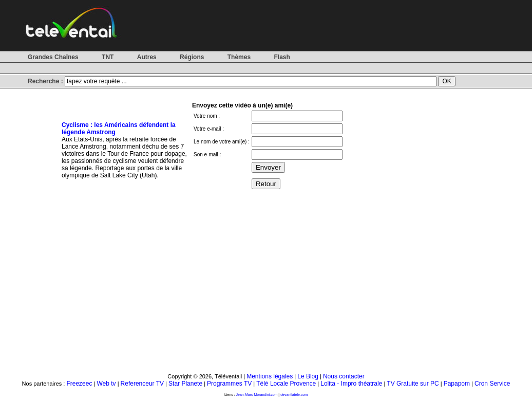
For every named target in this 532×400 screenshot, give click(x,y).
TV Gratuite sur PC (413, 384)
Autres (147, 57)
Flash (282, 57)
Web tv (106, 384)
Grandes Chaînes (53, 57)
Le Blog (308, 376)
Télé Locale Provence (286, 384)
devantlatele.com (294, 395)
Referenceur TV (142, 384)
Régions (192, 57)
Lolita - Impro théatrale (351, 384)
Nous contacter (344, 376)
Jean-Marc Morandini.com (257, 395)
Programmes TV (229, 384)
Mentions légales (270, 376)
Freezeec (79, 384)
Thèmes (239, 57)
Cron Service (492, 384)
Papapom (457, 384)
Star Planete (185, 384)
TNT (108, 57)
